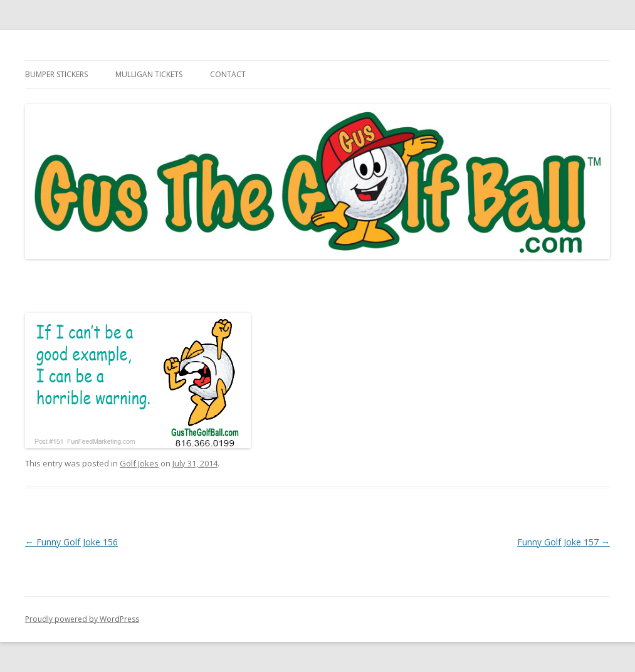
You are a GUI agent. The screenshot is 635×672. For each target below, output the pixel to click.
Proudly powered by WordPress (82, 619)
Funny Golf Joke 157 (564, 542)
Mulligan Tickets (149, 74)
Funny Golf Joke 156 (71, 542)
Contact (228, 74)
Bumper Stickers (56, 74)
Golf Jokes (139, 463)
